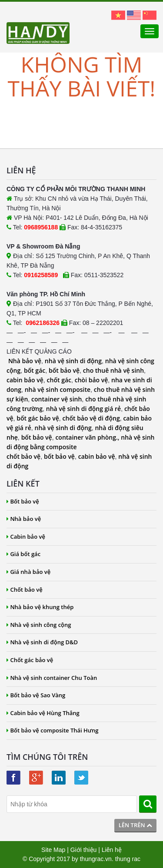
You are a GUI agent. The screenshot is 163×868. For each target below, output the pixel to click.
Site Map (53, 850)
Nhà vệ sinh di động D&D (42, 642)
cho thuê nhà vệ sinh (113, 370)
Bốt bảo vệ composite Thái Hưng (53, 730)
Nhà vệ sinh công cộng (39, 625)
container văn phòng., (88, 437)
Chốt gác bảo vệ (30, 660)
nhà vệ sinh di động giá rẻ (83, 409)
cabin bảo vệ (25, 380)
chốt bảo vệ (23, 456)
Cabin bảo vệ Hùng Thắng (43, 713)
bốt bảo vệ (64, 370)
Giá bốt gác (23, 554)
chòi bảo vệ (91, 380)
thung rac (128, 859)
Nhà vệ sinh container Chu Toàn (52, 678)
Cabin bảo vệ (26, 537)
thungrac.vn (96, 859)
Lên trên (135, 825)
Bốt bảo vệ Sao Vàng (36, 695)
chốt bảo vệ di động (91, 418)
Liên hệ (112, 850)
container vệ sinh (57, 399)
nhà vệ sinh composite (58, 389)
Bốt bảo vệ (23, 501)
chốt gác (59, 380)
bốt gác (35, 370)
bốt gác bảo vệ (38, 418)
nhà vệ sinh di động (73, 361)
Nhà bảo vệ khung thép (40, 607)
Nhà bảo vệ (25, 361)
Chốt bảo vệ (25, 590)
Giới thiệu (84, 850)
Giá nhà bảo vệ (28, 572)
